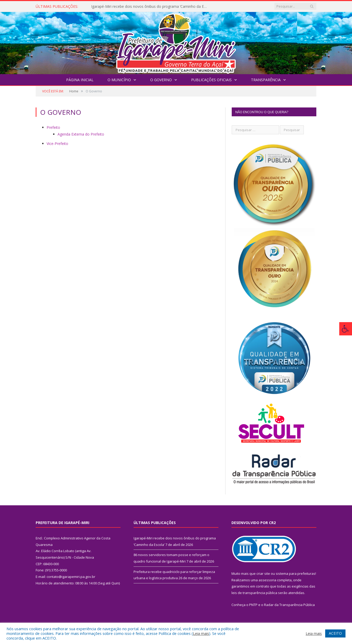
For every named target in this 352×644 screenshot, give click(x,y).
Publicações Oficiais (211, 80)
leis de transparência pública (254, 593)
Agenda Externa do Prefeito (81, 134)
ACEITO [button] (335, 633)
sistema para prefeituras (296, 573)
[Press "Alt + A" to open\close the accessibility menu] (346, 329)
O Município (119, 80)
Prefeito (53, 127)
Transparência (266, 80)
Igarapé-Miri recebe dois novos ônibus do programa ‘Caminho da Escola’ (151, 7)
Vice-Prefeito (57, 144)
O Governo (161, 80)
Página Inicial (80, 80)
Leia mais (201, 633)
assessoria (267, 580)
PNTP (253, 605)
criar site (263, 573)
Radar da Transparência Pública (289, 605)
